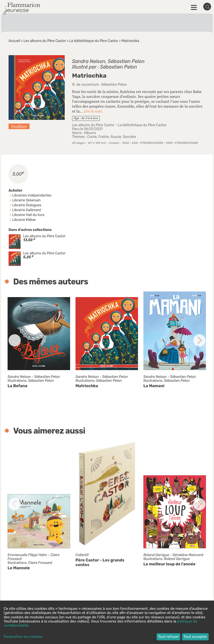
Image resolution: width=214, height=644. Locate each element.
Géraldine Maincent (188, 555)
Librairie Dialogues (27, 205)
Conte (92, 137)
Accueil (14, 41)
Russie (116, 137)
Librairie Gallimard (27, 210)
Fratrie (104, 137)
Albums (90, 133)
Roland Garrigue (156, 555)
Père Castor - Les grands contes (100, 562)
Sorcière (129, 137)
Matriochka (87, 386)
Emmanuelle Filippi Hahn (27, 555)
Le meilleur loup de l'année (169, 564)
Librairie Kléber (24, 220)
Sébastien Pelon (126, 61)
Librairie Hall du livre (28, 215)
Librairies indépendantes (32, 195)
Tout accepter (195, 637)
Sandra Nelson (89, 61)
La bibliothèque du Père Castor (94, 41)
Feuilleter (19, 126)
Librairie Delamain (27, 200)
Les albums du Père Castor (45, 41)
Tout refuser (168, 637)
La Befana (17, 386)
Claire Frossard (40, 563)
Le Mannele (19, 568)
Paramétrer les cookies (23, 637)
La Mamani (154, 386)
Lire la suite (93, 111)
